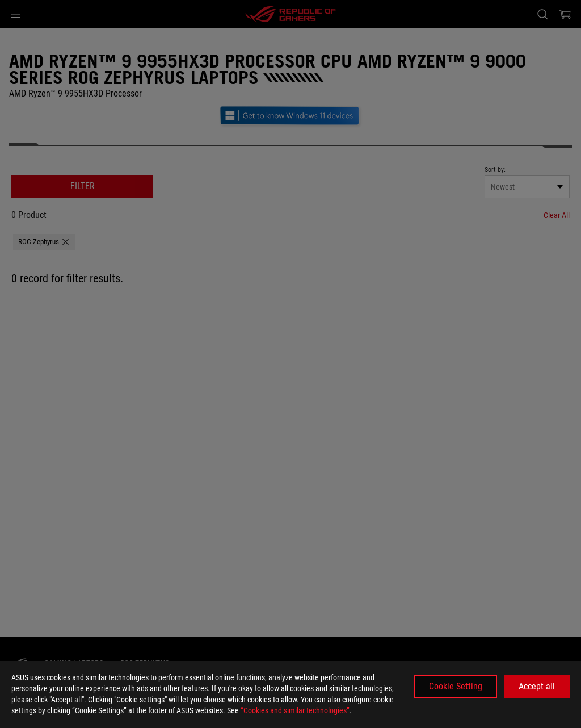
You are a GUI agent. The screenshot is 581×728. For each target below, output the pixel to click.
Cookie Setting (456, 686)
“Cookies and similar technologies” (295, 710)
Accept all (537, 686)
